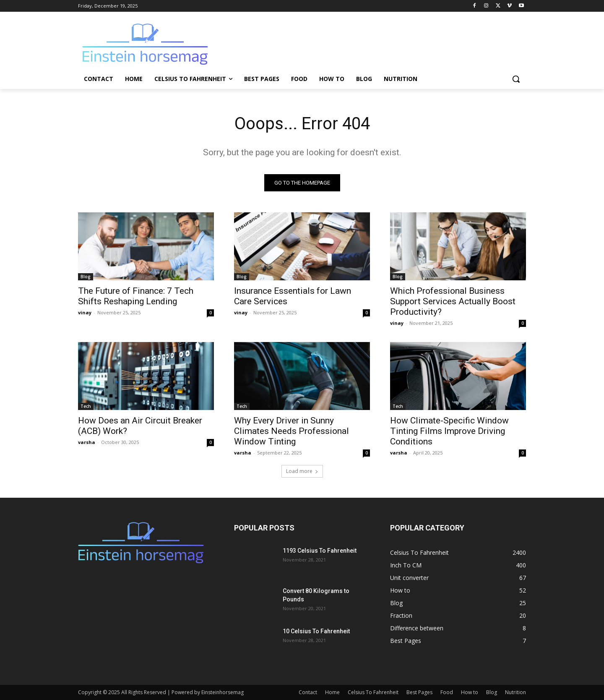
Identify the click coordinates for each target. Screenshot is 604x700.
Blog (86, 277)
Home (332, 692)
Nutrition (515, 692)
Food (447, 692)
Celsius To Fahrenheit (373, 692)
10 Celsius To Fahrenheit (316, 631)
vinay (85, 312)
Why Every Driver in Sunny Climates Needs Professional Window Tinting (292, 431)
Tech (86, 406)
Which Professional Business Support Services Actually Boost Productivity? (453, 301)
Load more (302, 471)
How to (470, 692)
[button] (516, 79)
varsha (87, 442)
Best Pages (419, 692)
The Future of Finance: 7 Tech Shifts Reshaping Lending (136, 296)
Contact (308, 692)
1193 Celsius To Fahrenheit (320, 551)
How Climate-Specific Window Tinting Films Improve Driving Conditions (449, 431)
